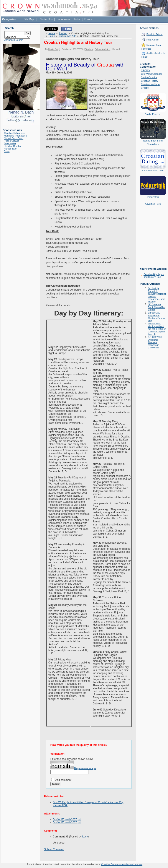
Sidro (7, 151)
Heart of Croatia (12, 146)
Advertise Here (153, 204)
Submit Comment (54, 849)
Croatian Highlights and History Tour (154, 276)
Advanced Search (14, 40)
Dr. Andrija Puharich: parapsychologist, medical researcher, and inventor (157, 295)
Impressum (63, 19)
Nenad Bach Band (14, 138)
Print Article (153, 40)
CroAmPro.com (153, 114)
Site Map (29, 19)
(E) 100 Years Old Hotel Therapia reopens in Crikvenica (155, 342)
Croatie (145, 88)
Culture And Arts (68, 36)
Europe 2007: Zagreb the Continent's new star (156, 317)
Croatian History (149, 81)
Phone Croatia (12, 141)
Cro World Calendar (151, 74)
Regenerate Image (85, 768)
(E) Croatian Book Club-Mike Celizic (156, 307)
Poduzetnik (153, 197)
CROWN (146, 70)
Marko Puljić (54, 49)
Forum (88, 19)
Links (77, 19)
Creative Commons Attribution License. (122, 864)
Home (52, 33)
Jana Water (10, 143)
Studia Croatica (149, 77)
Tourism (63, 33)
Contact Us (46, 19)
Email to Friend (155, 34)
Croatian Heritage (150, 84)
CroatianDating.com (14, 133)
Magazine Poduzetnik (15, 136)
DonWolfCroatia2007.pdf (67, 819)
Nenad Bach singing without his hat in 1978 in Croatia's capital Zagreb (157, 329)
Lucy (85, 837)
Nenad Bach (11, 149)
